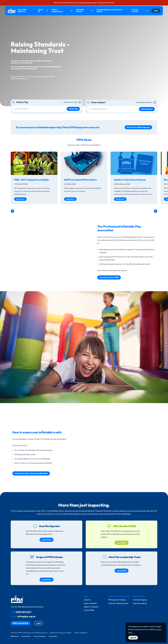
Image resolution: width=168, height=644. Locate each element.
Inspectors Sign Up (140, 603)
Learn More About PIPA (109, 277)
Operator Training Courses (118, 603)
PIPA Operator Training (117, 600)
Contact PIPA (89, 610)
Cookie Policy (53, 636)
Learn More (46, 540)
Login (156, 11)
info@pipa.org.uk (26, 616)
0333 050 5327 (24, 612)
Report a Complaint (91, 607)
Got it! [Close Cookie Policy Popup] (133, 638)
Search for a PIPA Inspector (138, 127)
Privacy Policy (26, 636)
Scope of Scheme (90, 603)
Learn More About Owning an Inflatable (31, 473)
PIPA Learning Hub (21, 623)
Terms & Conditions (39, 636)
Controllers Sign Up (140, 600)
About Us (87, 600)
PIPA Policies (15, 636)
